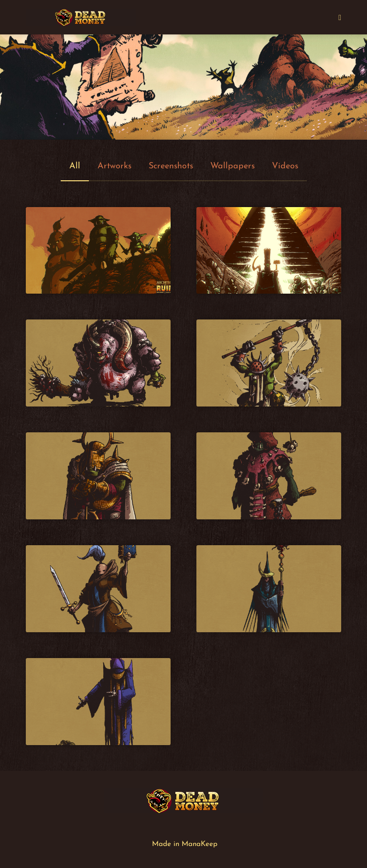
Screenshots (171, 166)
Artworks (114, 166)
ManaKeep (200, 844)
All (75, 166)
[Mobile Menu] (340, 17)
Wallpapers (232, 166)
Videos (285, 166)
